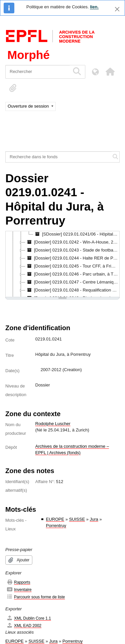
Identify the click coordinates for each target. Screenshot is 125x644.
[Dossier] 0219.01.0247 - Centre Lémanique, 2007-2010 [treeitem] (72, 282)
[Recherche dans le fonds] (59, 157)
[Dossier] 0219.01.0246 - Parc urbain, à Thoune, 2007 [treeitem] (72, 274)
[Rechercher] (37, 72)
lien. (94, 7)
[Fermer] (117, 9)
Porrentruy (56, 526)
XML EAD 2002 (24, 626)
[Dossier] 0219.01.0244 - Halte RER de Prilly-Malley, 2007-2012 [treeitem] (72, 258)
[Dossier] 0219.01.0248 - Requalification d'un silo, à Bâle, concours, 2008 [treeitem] (72, 290)
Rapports (18, 582)
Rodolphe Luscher (53, 424)
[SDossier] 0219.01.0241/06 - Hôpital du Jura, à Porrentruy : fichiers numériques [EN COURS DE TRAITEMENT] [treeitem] (76, 234)
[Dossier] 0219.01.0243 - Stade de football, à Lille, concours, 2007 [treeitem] (72, 250)
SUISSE (77, 519)
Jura (94, 519)
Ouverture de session (29, 106)
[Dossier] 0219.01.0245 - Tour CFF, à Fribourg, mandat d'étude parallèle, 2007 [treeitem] (72, 266)
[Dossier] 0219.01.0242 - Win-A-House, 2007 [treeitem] (72, 242)
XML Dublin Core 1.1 (29, 618)
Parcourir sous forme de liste (36, 597)
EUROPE (55, 519)
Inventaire (19, 590)
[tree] (62, 265)
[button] (110, 72)
